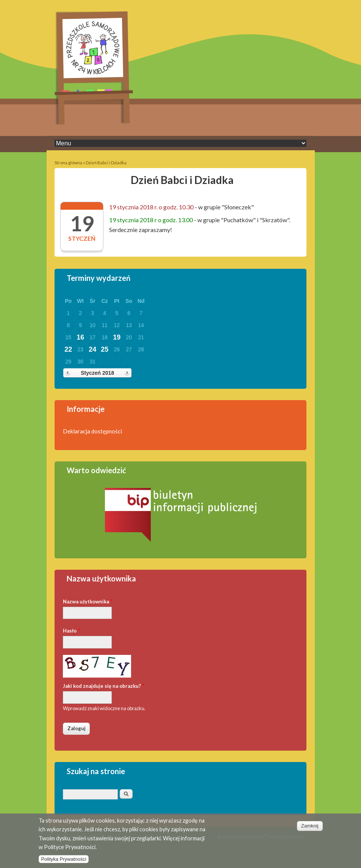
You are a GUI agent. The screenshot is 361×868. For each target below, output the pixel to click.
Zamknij (310, 830)
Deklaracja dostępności (92, 431)
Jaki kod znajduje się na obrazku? (104, 685)
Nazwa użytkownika (88, 601)
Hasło (72, 630)
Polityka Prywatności (63, 863)
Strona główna (68, 163)
